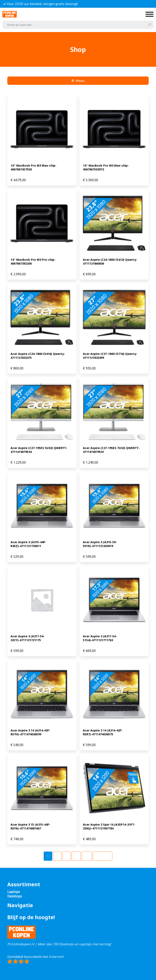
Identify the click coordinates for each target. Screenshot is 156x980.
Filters (78, 81)
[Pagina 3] (67, 856)
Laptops (14, 892)
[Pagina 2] (57, 856)
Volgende (102, 856)
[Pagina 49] (87, 856)
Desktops (15, 896)
